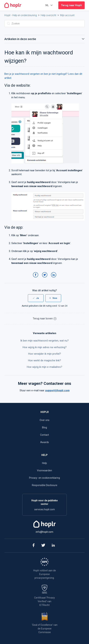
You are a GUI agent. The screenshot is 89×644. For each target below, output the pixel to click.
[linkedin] (53, 546)
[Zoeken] (44, 24)
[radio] (36, 298)
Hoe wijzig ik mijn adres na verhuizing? (45, 347)
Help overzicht (48, 15)
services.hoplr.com (45, 509)
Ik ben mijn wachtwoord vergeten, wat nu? (44, 341)
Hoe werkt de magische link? (44, 360)
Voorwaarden (44, 470)
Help (44, 463)
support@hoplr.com (57, 390)
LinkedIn (54, 278)
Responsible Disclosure (45, 485)
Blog (44, 427)
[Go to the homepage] (13, 5)
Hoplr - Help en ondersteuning (21, 15)
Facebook (36, 278)
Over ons (44, 420)
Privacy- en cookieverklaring (44, 478)
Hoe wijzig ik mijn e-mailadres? (44, 367)
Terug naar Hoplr (71, 5)
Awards (45, 442)
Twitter (45, 278)
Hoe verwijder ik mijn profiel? (45, 354)
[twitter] (43, 546)
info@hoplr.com (44, 532)
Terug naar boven (45, 318)
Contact (44, 435)
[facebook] (33, 546)
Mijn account (67, 15)
